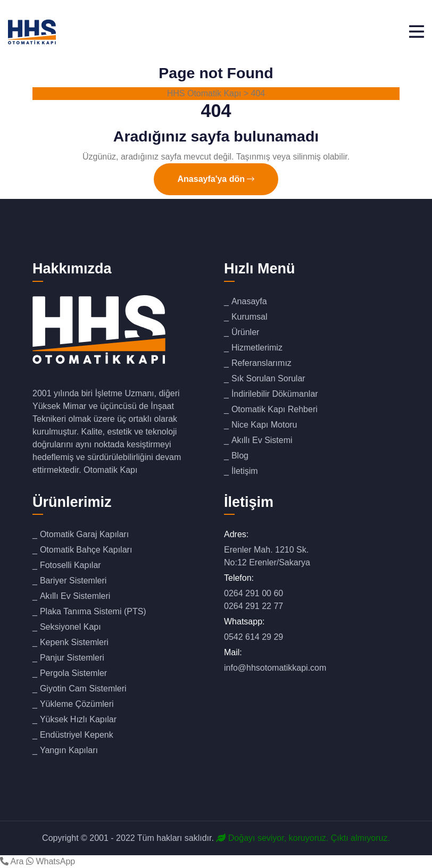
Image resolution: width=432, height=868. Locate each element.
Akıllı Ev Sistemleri (75, 596)
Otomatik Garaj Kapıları (84, 534)
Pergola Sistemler (73, 673)
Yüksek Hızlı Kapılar (78, 719)
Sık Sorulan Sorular (268, 378)
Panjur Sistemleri (72, 658)
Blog (240, 456)
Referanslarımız (261, 363)
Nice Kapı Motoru (264, 425)
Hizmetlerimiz (257, 348)
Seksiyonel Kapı (70, 627)
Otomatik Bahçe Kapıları (86, 550)
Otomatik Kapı (110, 470)
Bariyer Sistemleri (73, 581)
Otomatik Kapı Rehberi (275, 409)
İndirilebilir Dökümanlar (275, 394)
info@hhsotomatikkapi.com (275, 668)
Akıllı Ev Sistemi (262, 440)
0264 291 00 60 (254, 593)
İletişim (245, 471)
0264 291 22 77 (254, 606)
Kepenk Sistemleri (74, 642)
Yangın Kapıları (69, 750)
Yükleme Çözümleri (77, 704)
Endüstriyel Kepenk (77, 735)
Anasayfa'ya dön (216, 179)
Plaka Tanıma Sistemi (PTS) (93, 611)
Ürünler (245, 332)
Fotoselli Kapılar (70, 565)
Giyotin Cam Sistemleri (83, 688)
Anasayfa (249, 301)
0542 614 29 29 (254, 637)
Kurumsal (250, 317)
